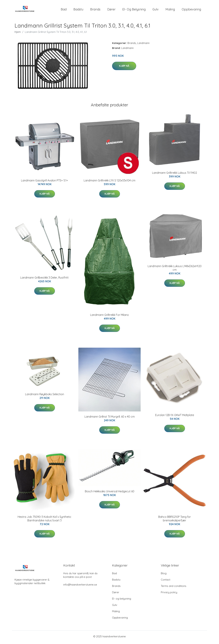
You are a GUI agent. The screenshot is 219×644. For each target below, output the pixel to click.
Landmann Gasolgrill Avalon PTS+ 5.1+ (44, 182)
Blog (164, 575)
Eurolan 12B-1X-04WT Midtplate (175, 417)
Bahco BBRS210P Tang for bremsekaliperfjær (175, 520)
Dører (111, 10)
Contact (166, 581)
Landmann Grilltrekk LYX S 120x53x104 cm (109, 182)
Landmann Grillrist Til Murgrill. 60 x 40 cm (110, 418)
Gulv (156, 10)
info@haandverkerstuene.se (80, 586)
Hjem (18, 34)
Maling (170, 10)
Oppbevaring (191, 10)
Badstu (78, 10)
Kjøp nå (124, 68)
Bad (64, 10)
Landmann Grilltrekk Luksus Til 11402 (175, 174)
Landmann (143, 45)
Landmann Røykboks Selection (45, 396)
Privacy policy (169, 594)
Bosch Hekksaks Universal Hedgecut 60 (110, 493)
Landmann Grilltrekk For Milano (109, 317)
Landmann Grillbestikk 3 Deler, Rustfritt (44, 279)
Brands (95, 10)
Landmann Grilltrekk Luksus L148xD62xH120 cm (175, 270)
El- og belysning (134, 10)
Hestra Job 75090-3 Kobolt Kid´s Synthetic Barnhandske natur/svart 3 (44, 520)
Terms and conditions (174, 588)
